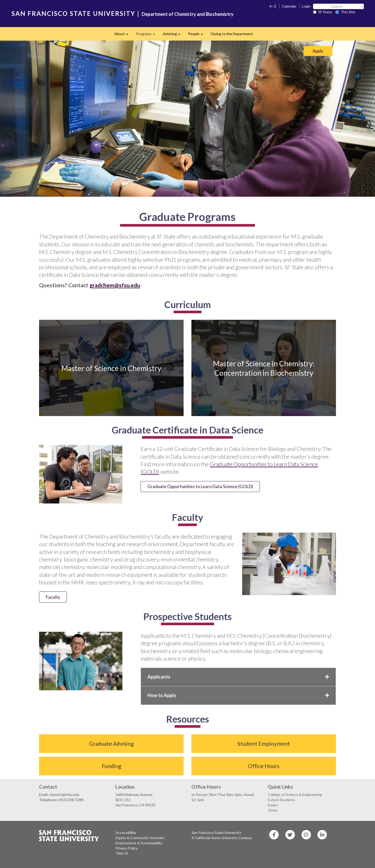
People (197, 35)
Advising (173, 35)
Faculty (53, 597)
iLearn (273, 805)
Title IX (122, 853)
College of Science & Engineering (295, 794)
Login (306, 6)
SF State (323, 12)
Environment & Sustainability (139, 843)
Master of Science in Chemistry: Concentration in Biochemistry (264, 368)
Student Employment (264, 743)
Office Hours (264, 766)
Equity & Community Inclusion (140, 838)
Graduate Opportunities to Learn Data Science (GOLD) (200, 486)
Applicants (238, 677)
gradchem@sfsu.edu (115, 285)
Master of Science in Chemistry (111, 368)
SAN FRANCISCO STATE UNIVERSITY (73, 13)
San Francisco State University (216, 832)
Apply (318, 51)
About (123, 35)
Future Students (282, 800)
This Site (345, 12)
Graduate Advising (111, 743)
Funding (111, 766)
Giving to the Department (232, 34)
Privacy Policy (127, 848)
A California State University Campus (222, 838)
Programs (147, 35)
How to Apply (238, 695)
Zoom (273, 810)
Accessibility (126, 832)
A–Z (273, 6)
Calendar (289, 6)
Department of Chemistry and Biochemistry (188, 14)
